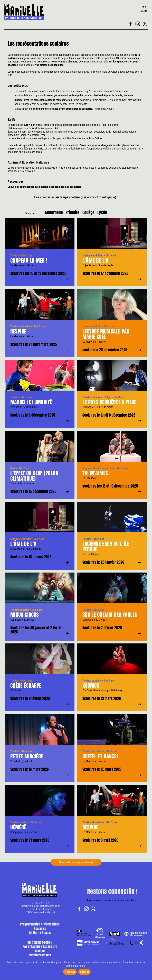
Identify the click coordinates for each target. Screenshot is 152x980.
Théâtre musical (19, 824)
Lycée (105, 213)
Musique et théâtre (93, 258)
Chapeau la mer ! (29, 263)
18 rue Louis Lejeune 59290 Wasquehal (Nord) (40, 913)
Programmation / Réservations (40, 926)
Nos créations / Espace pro (40, 949)
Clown (14, 470)
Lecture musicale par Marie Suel (106, 336)
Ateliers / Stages (40, 935)
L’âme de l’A (96, 263)
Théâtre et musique (21, 329)
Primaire (72, 213)
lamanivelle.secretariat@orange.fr (40, 908)
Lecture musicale (92, 329)
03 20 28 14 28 (40, 905)
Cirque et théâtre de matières (99, 470)
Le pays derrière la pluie (109, 404)
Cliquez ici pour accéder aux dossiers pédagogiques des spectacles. (45, 187)
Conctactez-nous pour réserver (76, 864)
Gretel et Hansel (101, 758)
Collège (89, 213)
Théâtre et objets (20, 612)
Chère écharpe (26, 688)
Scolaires (40, 931)
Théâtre (15, 258)
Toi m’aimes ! (97, 475)
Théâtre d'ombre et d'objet (97, 399)
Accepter (70, 972)
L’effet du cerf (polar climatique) (34, 478)
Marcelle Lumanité (31, 404)
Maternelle (51, 213)
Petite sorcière (27, 758)
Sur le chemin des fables (110, 617)
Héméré (18, 829)
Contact (40, 953)
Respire (18, 333)
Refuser (84, 972)
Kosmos (91, 688)
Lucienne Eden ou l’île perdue (106, 549)
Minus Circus (25, 617)
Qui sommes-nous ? (40, 944)
